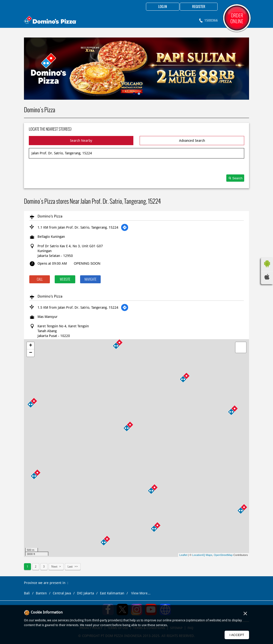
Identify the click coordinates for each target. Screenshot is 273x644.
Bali (27, 593)
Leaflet (183, 555)
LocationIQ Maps (202, 555)
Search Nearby (81, 141)
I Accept (237, 635)
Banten (41, 593)
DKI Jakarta (85, 593)
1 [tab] (134, 94)
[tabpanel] (136, 69)
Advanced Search (192, 141)
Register (199, 7)
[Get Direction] (125, 227)
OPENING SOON (87, 263)
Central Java (62, 593)
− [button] (31, 353)
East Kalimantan (112, 593)
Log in (163, 7)
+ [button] (31, 346)
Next (54, 567)
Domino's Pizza (50, 216)
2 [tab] (139, 94)
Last (70, 567)
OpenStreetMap (223, 555)
